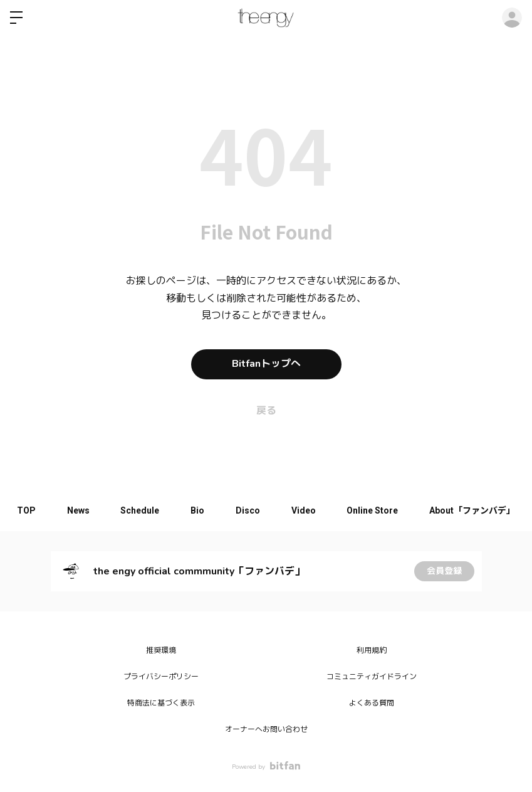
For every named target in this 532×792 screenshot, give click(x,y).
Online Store (373, 510)
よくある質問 (372, 703)
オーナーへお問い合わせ (266, 729)
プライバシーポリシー (161, 677)
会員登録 (444, 571)
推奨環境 (161, 650)
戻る (266, 411)
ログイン (512, 18)
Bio (197, 510)
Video (304, 510)
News (78, 510)
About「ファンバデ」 (473, 510)
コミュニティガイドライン (372, 677)
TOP (26, 510)
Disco (248, 510)
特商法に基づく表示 (161, 703)
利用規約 (372, 650)
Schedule (140, 510)
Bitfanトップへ (266, 364)
